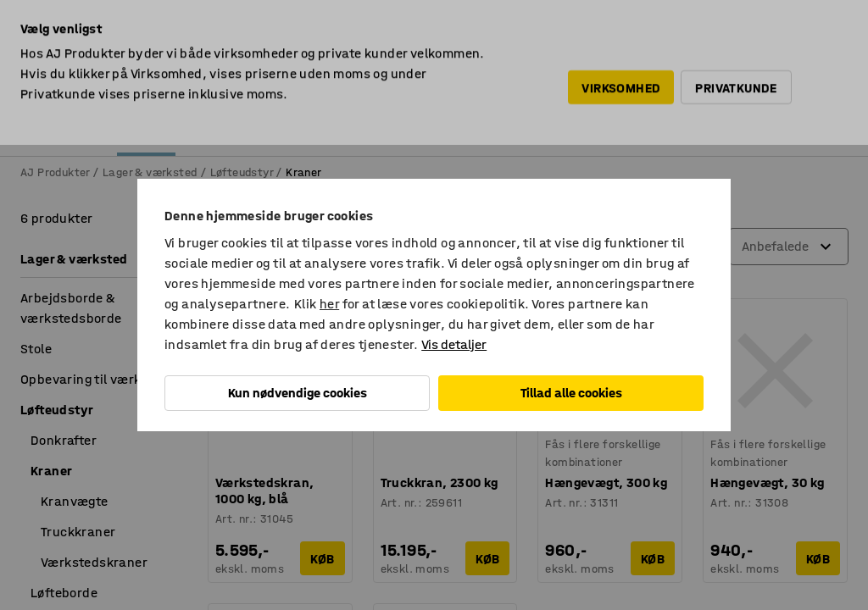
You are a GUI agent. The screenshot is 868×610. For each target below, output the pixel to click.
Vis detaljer (454, 344)
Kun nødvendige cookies (298, 393)
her (329, 304)
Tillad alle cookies (571, 393)
